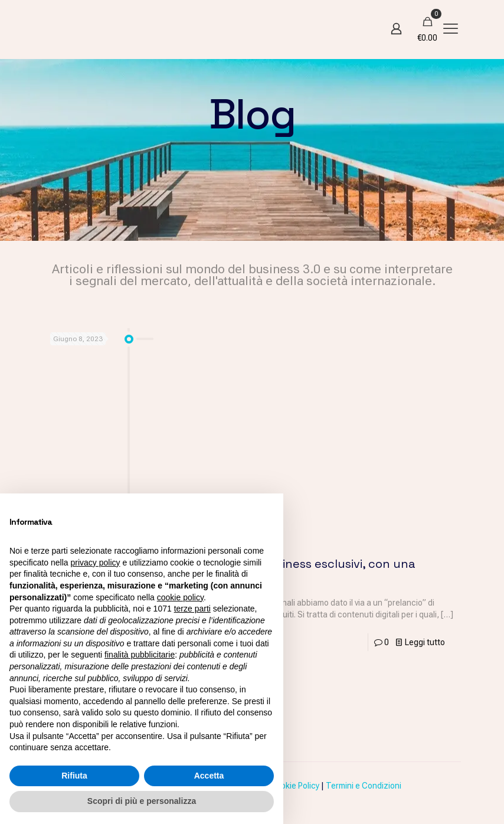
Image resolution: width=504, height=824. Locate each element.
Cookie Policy (295, 786)
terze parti (192, 609)
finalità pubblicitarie (140, 655)
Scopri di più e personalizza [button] (142, 801)
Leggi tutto (425, 642)
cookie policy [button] (180, 597)
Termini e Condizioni (364, 786)
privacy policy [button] (96, 563)
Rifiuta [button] (74, 776)
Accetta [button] (209, 776)
